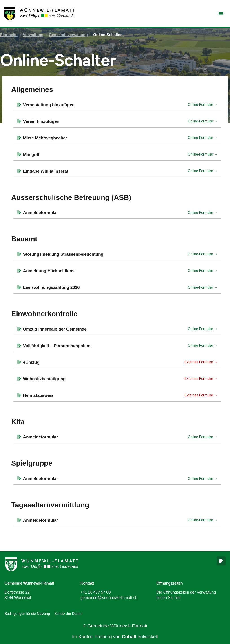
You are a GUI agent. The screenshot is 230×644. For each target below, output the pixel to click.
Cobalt (129, 636)
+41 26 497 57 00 (95, 592)
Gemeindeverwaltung (69, 35)
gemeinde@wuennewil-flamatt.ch (109, 598)
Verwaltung (33, 35)
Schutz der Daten (68, 614)
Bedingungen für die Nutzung (27, 614)
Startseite (9, 35)
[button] (221, 14)
